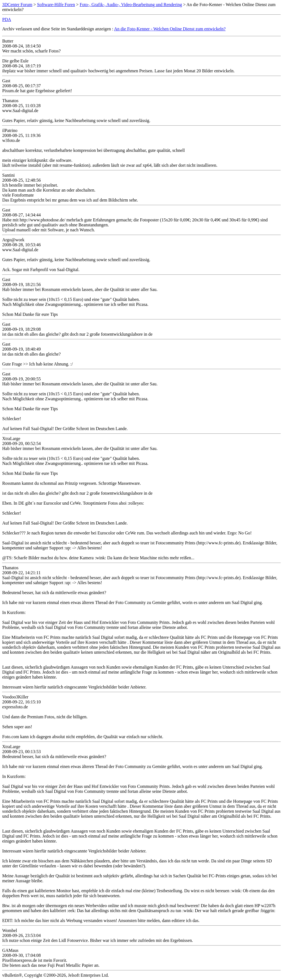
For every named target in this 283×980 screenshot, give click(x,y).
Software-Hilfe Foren (56, 5)
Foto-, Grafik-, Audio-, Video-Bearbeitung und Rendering (131, 5)
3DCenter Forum (17, 5)
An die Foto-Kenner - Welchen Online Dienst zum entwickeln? (170, 29)
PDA (7, 19)
